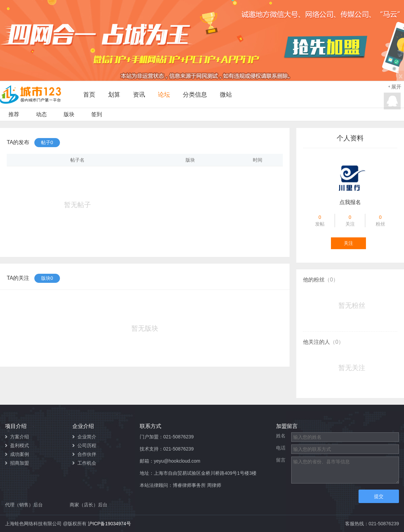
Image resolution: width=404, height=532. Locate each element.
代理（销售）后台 (24, 505)
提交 (379, 496)
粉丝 (380, 220)
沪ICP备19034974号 (109, 524)
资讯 (139, 95)
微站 (226, 95)
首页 (89, 95)
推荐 (14, 114)
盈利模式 (20, 445)
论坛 (164, 95)
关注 (350, 220)
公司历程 (87, 445)
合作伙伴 (87, 454)
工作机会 (87, 463)
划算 (114, 95)
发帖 (320, 220)
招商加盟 (20, 463)
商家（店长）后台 (89, 505)
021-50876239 (178, 437)
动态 (41, 114)
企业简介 (87, 437)
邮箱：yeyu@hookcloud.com (170, 461)
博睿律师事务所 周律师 (197, 485)
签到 (97, 114)
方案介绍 (20, 437)
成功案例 (20, 454)
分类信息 (195, 95)
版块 (69, 114)
